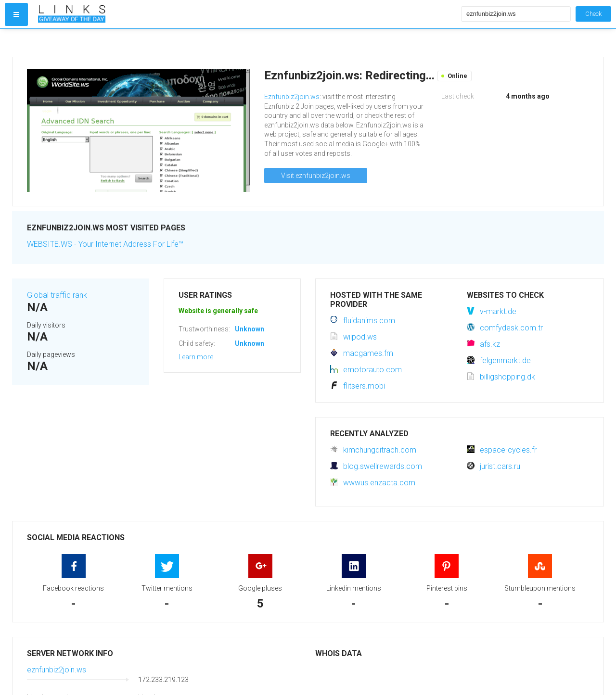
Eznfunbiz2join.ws (292, 97)
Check (593, 14)
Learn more (196, 357)
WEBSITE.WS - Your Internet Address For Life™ (105, 244)
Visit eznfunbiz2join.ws (316, 176)
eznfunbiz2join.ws (57, 670)
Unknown (250, 329)
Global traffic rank (57, 295)
